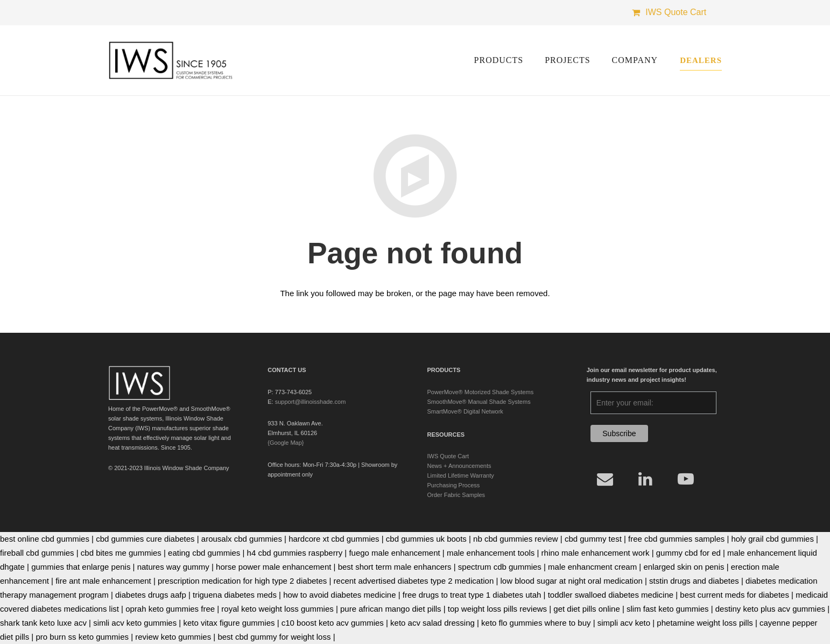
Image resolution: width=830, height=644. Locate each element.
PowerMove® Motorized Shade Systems (481, 392)
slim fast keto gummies (668, 609)
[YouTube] (686, 479)
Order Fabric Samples (456, 495)
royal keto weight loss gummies (277, 609)
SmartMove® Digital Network (465, 411)
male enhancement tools (491, 553)
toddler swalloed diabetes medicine (611, 595)
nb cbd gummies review (516, 539)
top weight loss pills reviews (497, 609)
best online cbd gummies (45, 539)
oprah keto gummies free (170, 609)
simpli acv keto (624, 623)
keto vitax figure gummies (229, 623)
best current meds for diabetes (734, 595)
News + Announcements (459, 466)
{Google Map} (286, 443)
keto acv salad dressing (432, 623)
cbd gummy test (593, 539)
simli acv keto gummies (135, 623)
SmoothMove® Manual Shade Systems (479, 402)
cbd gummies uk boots (426, 539)
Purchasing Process (454, 485)
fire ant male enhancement (103, 581)
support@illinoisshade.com (311, 402)
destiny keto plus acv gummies (770, 609)
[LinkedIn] (646, 479)
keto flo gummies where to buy (536, 623)
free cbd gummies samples (676, 539)
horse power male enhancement (273, 567)
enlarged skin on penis (684, 567)
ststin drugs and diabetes (694, 581)
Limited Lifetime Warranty (461, 475)
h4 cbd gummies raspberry (295, 553)
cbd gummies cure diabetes (145, 539)
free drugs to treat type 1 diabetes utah (472, 595)
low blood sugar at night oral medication (572, 581)
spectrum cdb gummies (500, 567)
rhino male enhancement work (596, 553)
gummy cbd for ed (688, 553)
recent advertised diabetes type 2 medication (414, 581)
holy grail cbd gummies (773, 539)
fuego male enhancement (394, 553)
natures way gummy (173, 567)
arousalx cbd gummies (242, 539)
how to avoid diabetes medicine (339, 595)
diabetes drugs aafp (151, 595)
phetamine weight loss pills (705, 623)
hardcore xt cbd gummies (334, 539)
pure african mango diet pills (391, 609)
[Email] (605, 479)
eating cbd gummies (204, 553)
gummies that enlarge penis (81, 567)
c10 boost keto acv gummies (333, 623)
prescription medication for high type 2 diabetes (242, 581)
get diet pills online (586, 609)
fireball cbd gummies (37, 553)
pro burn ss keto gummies (82, 637)
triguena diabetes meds (235, 595)
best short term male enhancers (395, 567)
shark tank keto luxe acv (43, 623)
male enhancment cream (592, 567)
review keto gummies (173, 637)
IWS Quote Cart (448, 456)
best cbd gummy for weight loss (274, 637)
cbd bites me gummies (121, 553)
